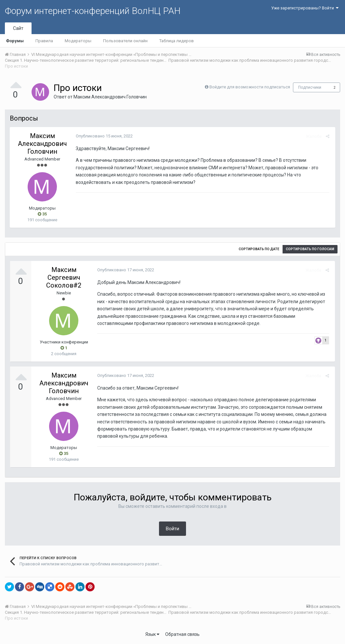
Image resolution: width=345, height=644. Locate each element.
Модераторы (78, 41)
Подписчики (310, 87)
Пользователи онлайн (125, 41)
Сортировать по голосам (310, 249)
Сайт (18, 28)
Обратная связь (182, 634)
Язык (152, 634)
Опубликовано (103, 136)
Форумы (15, 41)
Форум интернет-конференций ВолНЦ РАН (93, 11)
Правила (44, 41)
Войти (172, 529)
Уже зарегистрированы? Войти (305, 8)
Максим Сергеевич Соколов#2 (64, 277)
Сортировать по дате (259, 249)
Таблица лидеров (177, 41)
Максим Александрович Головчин (110, 97)
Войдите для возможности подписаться (250, 87)
